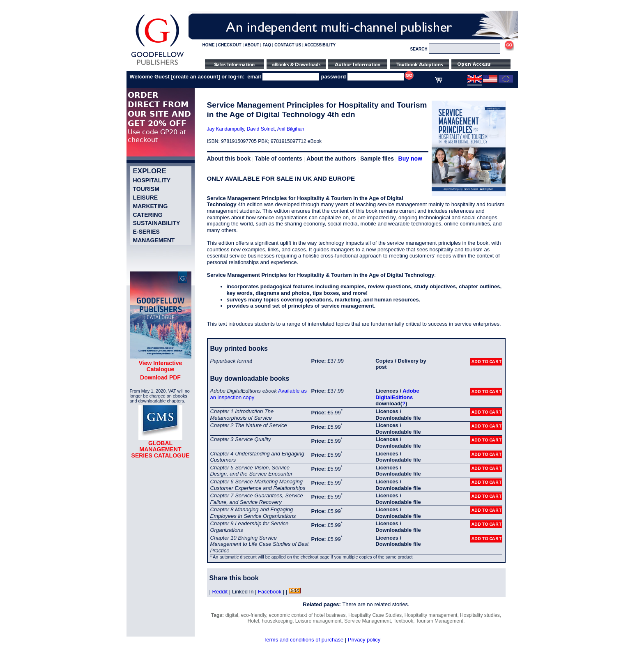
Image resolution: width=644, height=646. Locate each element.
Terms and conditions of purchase (304, 640)
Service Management (367, 621)
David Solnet (261, 129)
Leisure (146, 198)
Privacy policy (364, 640)
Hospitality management (431, 615)
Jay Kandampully (226, 129)
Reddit (220, 592)
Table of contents (279, 159)
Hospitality (152, 180)
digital (232, 615)
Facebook (270, 592)
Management (154, 240)
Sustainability (157, 223)
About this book (229, 159)
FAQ (267, 45)
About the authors (331, 159)
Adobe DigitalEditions (397, 394)
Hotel (253, 621)
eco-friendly (254, 615)
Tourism (146, 189)
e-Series (146, 232)
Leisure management (319, 621)
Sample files (377, 159)
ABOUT (252, 45)
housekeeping (277, 621)
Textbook (403, 621)
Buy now (410, 159)
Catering (148, 215)
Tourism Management (440, 621)
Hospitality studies (480, 615)
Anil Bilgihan (291, 129)
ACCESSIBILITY (320, 45)
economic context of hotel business (307, 615)
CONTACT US (288, 45)
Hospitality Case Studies (375, 615)
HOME (209, 45)
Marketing (151, 206)
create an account (196, 77)
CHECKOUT (230, 45)
